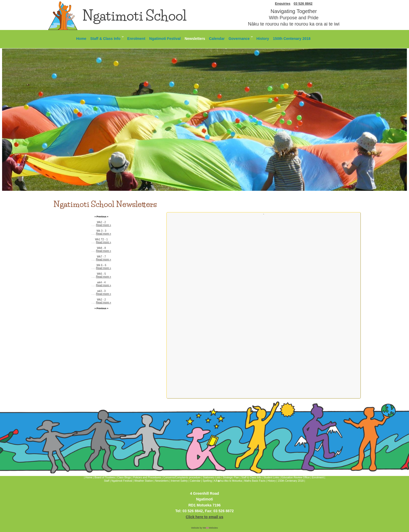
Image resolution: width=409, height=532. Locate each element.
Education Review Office (295, 477)
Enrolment (136, 39)
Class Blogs (124, 477)
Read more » (104, 225)
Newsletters (195, 39)
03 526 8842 (303, 4)
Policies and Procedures (147, 477)
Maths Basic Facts (255, 481)
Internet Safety (179, 481)
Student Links (271, 477)
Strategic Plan (231, 477)
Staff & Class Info (106, 38)
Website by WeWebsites (205, 528)
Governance (240, 38)
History (263, 39)
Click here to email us (204, 517)
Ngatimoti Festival (165, 39)
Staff (107, 481)
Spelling (207, 481)
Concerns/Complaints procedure (182, 477)
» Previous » (101, 217)
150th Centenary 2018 (292, 39)
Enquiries (283, 4)
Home (81, 39)
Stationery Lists (212, 477)
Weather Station (144, 481)
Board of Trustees (105, 477)
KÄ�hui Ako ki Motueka (228, 481)
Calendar (217, 39)
